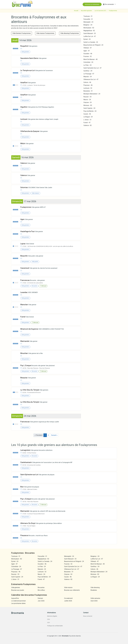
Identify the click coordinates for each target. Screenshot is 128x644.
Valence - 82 (88, 125)
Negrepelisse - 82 (89, 31)
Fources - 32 (88, 56)
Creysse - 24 (87, 102)
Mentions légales (52, 616)
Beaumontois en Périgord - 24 (93, 45)
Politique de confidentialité (55, 626)
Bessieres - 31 (88, 91)
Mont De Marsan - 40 (90, 59)
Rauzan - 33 (87, 97)
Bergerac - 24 (88, 25)
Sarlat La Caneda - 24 (91, 42)
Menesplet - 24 (88, 22)
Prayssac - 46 (88, 85)
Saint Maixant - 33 (90, 33)
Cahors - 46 (87, 82)
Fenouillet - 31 (88, 19)
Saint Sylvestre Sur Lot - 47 (92, 68)
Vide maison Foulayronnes (45, 33)
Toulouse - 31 (88, 16)
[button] (109, 4)
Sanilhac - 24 (88, 71)
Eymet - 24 (87, 39)
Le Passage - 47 (89, 74)
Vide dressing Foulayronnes (70, 33)
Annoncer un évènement (92, 4)
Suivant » (54, 435)
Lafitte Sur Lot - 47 (90, 36)
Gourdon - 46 (88, 54)
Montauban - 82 (89, 28)
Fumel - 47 (87, 123)
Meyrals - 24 (88, 77)
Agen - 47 (87, 51)
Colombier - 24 (88, 62)
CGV (49, 623)
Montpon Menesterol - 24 (92, 94)
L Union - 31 (87, 120)
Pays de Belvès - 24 (90, 111)
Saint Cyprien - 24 (89, 108)
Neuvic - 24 (87, 100)
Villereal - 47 (88, 48)
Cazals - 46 (87, 114)
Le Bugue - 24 (88, 117)
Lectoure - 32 (88, 88)
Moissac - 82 (88, 105)
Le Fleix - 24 (87, 65)
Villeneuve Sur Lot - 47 (91, 79)
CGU (49, 619)
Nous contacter (88, 616)
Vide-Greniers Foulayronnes (22, 33)
